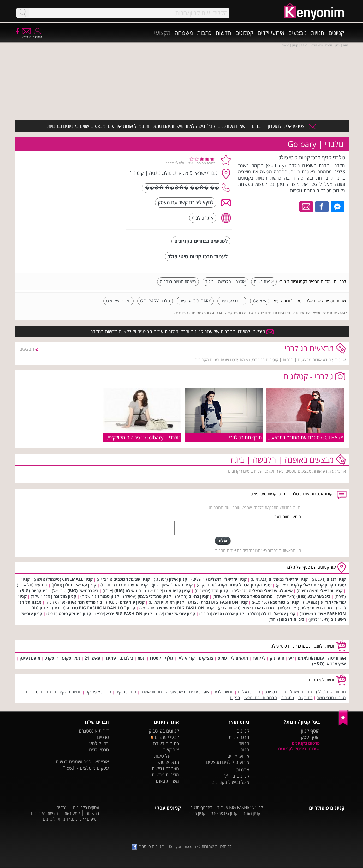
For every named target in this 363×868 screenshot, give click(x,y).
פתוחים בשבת (166, 743)
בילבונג (127, 658)
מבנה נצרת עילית (316, 608)
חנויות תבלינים (38, 692)
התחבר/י (38, 35)
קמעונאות (72, 813)
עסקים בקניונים (86, 807)
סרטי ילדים (99, 750)
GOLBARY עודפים (195, 301)
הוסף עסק (310, 737)
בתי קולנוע (99, 743)
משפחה (184, 33)
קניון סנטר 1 (108, 596)
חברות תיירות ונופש (261, 698)
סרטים (103, 737)
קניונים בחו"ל (237, 776)
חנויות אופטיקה (98, 692)
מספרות (288, 698)
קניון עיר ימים (132, 602)
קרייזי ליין (186, 658)
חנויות (318, 33)
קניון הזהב (183, 585)
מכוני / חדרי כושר (331, 698)
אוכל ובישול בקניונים (230, 782)
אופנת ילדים (199, 692)
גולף (169, 658)
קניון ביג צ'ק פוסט (75, 614)
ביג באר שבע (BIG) (313, 596)
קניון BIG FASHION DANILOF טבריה (101, 608)
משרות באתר (167, 781)
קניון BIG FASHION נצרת (224, 602)
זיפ (291, 658)
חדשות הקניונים (44, 813)
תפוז (142, 658)
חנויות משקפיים (68, 692)
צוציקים (206, 658)
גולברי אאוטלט (118, 301)
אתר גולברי (203, 218)
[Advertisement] (83, 187)
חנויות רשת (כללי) (331, 692)
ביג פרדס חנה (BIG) (84, 602)
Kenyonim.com (182, 846)
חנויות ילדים (224, 692)
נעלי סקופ (71, 658)
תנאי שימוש (168, 762)
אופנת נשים (264, 282)
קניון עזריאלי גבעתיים (288, 579)
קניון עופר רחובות (132, 585)
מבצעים (297, 33)
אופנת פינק (30, 658)
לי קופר (259, 658)
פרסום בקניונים (306, 743)
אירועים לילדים (236, 762)
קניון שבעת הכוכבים (132, 579)
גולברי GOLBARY (155, 301)
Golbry (260, 301)
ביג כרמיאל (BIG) (83, 591)
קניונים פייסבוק (148, 846)
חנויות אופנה (151, 692)
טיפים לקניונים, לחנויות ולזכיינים (70, 819)
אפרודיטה (337, 658)
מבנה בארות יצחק (258, 608)
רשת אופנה (175, 692)
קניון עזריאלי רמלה (278, 614)
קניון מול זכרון (64, 596)
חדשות (223, 33)
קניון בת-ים (198, 596)
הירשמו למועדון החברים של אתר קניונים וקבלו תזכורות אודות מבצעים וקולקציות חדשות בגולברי (182, 331)
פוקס (222, 658)
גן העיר (41, 585)
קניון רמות (175, 602)
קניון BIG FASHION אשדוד (240, 807)
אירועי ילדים (271, 33)
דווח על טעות (167, 756)
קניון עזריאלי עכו (180, 614)
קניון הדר (220, 591)
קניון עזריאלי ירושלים (227, 579)
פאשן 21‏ (92, 658)
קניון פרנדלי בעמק (154, 596)
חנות (245, 750)
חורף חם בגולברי (246, 437)
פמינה (110, 658)
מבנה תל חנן (30, 602)
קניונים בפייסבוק (164, 731)
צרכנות (243, 770)
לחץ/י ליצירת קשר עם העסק (186, 202)
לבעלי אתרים (165, 737)
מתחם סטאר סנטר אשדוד (250, 596)
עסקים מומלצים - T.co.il (86, 768)
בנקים (235, 698)
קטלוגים (244, 33)
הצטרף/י (26, 35)
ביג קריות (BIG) (34, 591)
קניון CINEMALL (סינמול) (69, 579)
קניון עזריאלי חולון (80, 585)
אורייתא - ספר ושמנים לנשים (82, 762)
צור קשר (171, 750)
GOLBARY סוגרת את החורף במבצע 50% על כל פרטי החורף (283, 437)
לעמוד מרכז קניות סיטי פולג (198, 256)
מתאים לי (240, 658)
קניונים (336, 33)
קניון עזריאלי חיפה (326, 591)
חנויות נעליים (249, 692)
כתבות (204, 33)
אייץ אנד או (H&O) (329, 664)
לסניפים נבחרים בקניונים (201, 241)
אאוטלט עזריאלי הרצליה (271, 591)
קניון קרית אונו (177, 591)
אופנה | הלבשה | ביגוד (225, 282)
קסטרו (155, 658)
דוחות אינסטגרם (94, 731)
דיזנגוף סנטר (201, 807)
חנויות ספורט (275, 692)
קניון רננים (336, 579)
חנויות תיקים (126, 692)
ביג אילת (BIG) (128, 591)
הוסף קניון (310, 731)
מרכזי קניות (239, 737)
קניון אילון (178, 579)
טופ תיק (277, 658)
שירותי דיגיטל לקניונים (299, 749)
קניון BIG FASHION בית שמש (186, 608)
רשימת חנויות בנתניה (178, 282)
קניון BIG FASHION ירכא (129, 614)
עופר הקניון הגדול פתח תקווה (245, 585)
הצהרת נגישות (165, 768)
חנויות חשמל (301, 692)
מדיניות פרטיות (165, 775)
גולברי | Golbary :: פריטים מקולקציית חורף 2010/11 (127, 437)
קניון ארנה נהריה (229, 614)
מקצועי (162, 33)
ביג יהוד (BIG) (292, 619)
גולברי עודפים (232, 301)
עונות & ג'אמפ (311, 658)
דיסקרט (51, 658)
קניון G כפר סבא (284, 602)
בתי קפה (305, 698)
